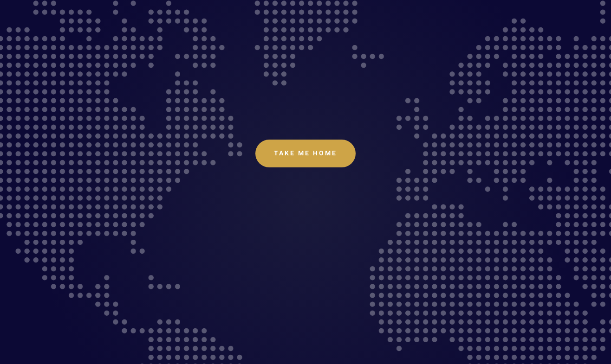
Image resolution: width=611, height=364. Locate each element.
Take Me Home (305, 153)
